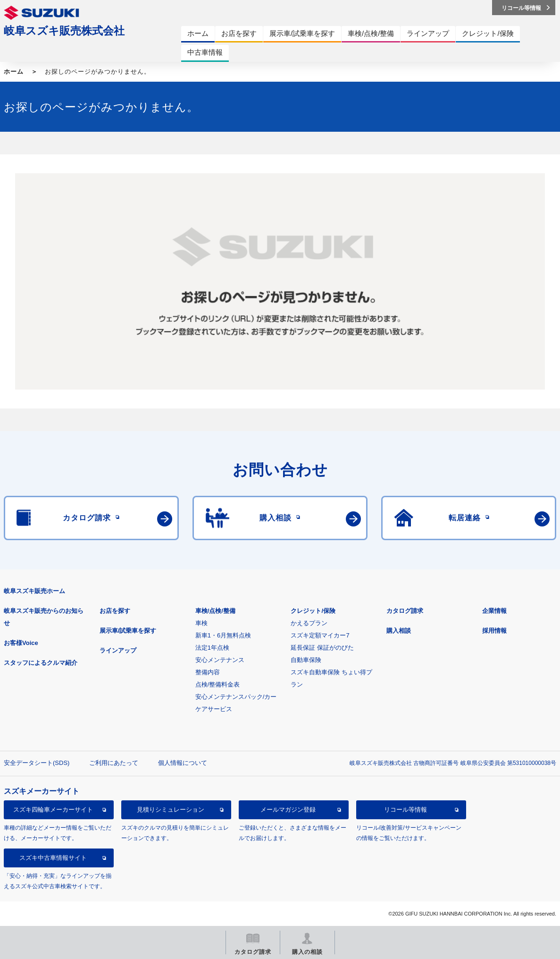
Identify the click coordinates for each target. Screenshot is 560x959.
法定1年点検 (212, 648)
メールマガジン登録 (288, 810)
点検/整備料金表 (218, 684)
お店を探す (115, 611)
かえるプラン (309, 623)
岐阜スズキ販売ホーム (34, 591)
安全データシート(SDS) (37, 763)
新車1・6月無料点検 (223, 635)
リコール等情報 (405, 810)
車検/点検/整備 (215, 611)
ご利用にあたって (114, 763)
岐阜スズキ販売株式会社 (64, 31)
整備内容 (208, 672)
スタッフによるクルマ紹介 (41, 663)
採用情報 (494, 631)
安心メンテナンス (220, 660)
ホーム (14, 72)
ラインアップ (118, 650)
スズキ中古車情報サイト (53, 858)
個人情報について (183, 763)
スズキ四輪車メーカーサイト (53, 810)
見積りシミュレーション (171, 810)
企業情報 (494, 611)
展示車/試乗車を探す (128, 631)
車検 (201, 623)
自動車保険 (306, 660)
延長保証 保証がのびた (322, 648)
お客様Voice (21, 643)
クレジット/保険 (313, 611)
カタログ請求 (405, 611)
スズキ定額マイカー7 (320, 635)
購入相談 (399, 631)
